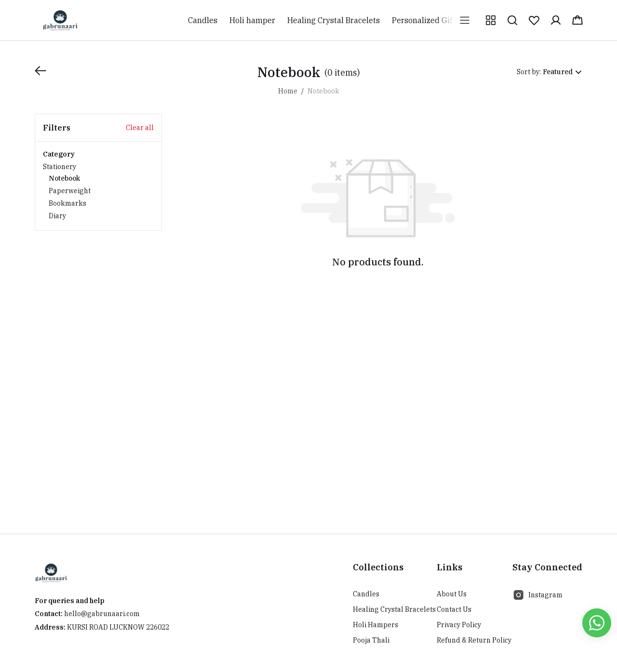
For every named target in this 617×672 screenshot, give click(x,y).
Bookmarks (67, 203)
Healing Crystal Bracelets (394, 609)
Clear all (140, 128)
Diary (57, 216)
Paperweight (70, 191)
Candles (366, 594)
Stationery (98, 192)
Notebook (64, 178)
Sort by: (529, 72)
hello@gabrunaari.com (102, 614)
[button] (491, 20)
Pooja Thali (371, 640)
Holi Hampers (376, 625)
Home (288, 91)
